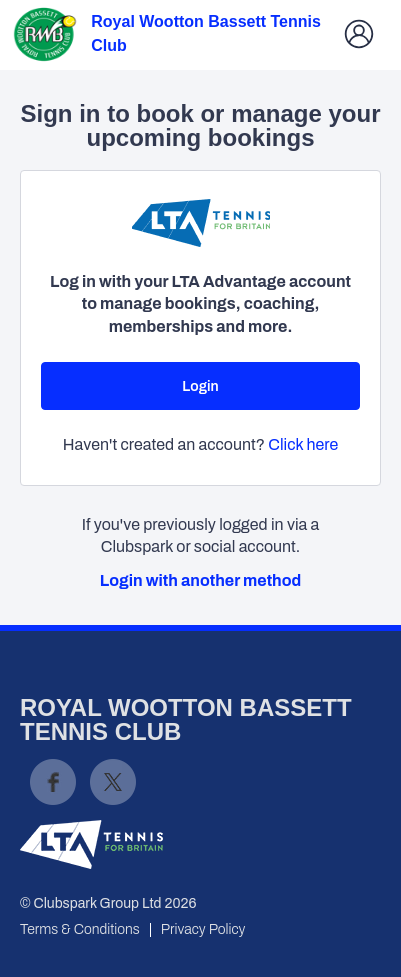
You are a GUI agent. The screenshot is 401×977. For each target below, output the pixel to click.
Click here (303, 444)
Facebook (53, 782)
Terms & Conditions (80, 929)
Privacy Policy (203, 929)
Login (200, 386)
